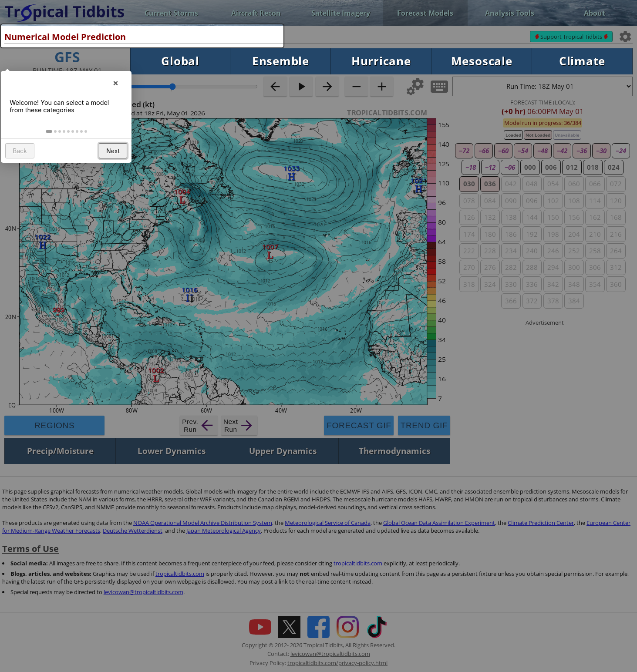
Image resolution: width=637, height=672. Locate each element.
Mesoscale (482, 61)
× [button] (117, 93)
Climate (582, 61)
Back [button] (21, 165)
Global (180, 61)
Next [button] (114, 165)
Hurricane (381, 61)
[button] (50, 145)
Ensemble (281, 61)
